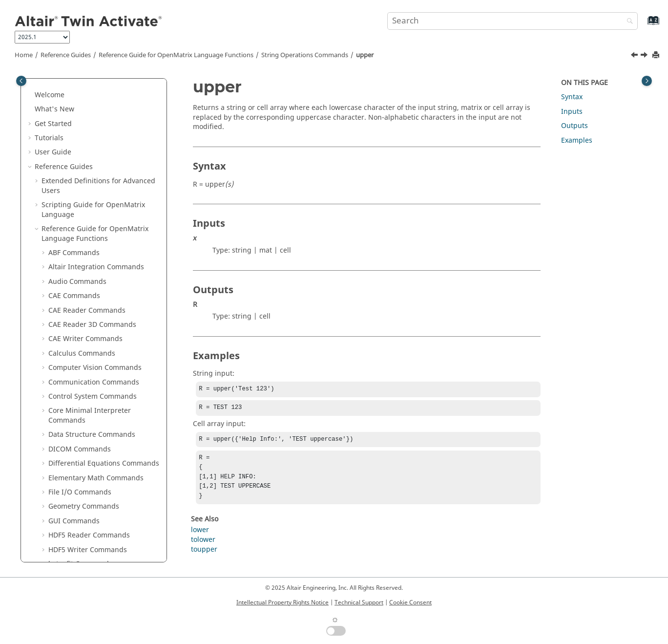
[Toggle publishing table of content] (21, 81)
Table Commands (77, 400)
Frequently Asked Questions (81, 544)
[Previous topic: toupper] (635, 56)
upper (365, 55)
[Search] (627, 22)
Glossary (55, 530)
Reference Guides (66, 55)
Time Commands (76, 415)
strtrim (66, 300)
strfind (66, 185)
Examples (577, 140)
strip (63, 200)
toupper (68, 357)
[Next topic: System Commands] (645, 56)
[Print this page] (657, 55)
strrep (65, 257)
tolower (67, 343)
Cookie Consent (410, 602)
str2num (69, 128)
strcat (64, 142)
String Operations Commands (305, 55)
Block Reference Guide (78, 472)
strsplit (67, 271)
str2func (69, 99)
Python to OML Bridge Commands (104, 458)
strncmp (69, 228)
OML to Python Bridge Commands (104, 443)
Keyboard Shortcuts (74, 515)
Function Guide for (95, 486)
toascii (66, 329)
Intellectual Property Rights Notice (282, 602)
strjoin (66, 214)
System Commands (80, 386)
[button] (51, 85)
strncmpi (70, 243)
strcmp (67, 156)
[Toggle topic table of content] (647, 81)
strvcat (66, 314)
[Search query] (512, 21)
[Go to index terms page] (643, 25)
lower (200, 538)
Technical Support (359, 602)
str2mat (68, 113)
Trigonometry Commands (90, 429)
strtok (64, 286)
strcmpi (68, 171)
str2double (73, 84)
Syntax (572, 97)
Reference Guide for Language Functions (176, 55)
